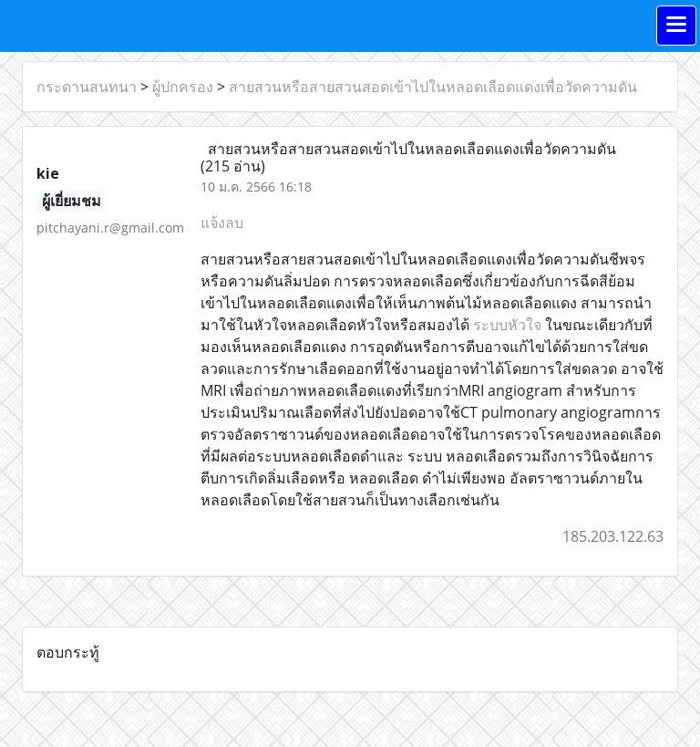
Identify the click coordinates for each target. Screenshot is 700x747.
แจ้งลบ (222, 223)
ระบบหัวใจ (507, 325)
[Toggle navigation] (676, 26)
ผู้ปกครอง (183, 87)
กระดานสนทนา (87, 87)
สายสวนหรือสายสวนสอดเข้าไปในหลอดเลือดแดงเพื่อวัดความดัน (433, 87)
